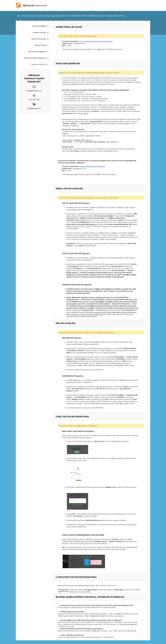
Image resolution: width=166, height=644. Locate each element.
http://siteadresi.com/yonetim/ (93, 167)
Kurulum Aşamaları (40, 32)
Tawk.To (70, 442)
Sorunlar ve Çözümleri (39, 64)
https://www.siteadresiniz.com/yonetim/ (97, 41)
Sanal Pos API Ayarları (39, 39)
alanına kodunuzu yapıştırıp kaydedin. (113, 521)
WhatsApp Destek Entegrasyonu (35, 58)
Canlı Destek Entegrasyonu (37, 52)
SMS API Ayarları (40, 45)
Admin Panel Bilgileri (39, 26)
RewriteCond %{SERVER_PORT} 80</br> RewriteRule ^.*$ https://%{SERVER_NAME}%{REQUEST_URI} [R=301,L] (103, 142)
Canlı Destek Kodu (93, 521)
